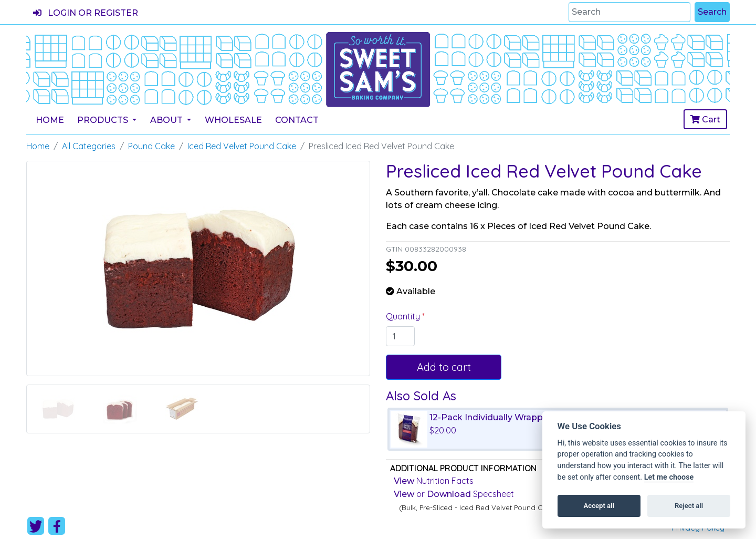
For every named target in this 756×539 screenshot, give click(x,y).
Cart (705, 120)
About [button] (167, 120)
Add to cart (444, 367)
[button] (52, 297)
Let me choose (669, 477)
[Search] (629, 12)
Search (712, 12)
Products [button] (104, 120)
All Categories (89, 146)
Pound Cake (151, 146)
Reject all (689, 506)
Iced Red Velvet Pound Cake (242, 146)
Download (449, 494)
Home (50, 120)
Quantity (404, 316)
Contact (297, 120)
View (404, 481)
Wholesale (233, 120)
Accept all (599, 506)
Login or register (86, 13)
